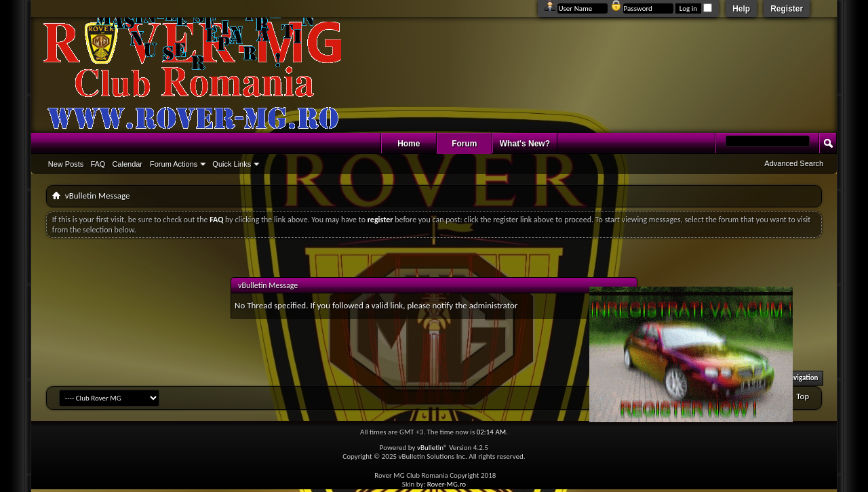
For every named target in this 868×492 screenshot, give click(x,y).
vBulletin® (432, 448)
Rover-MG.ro (447, 484)
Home (409, 144)
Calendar (127, 164)
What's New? (525, 144)
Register (787, 9)
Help (741, 9)
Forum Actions (174, 164)
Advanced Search (794, 163)
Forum (464, 144)
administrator (494, 305)
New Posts (66, 164)
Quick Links (232, 164)
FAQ (98, 164)
